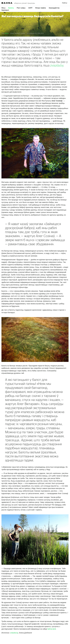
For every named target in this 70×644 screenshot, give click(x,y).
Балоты (11, 8)
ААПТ (30, 8)
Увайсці (65, 3)
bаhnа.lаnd (52, 629)
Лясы (3, 8)
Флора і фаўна (41, 8)
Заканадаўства (54, 8)
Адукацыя (5, 10)
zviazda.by (57, 66)
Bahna (7, 3)
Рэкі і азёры (21, 8)
